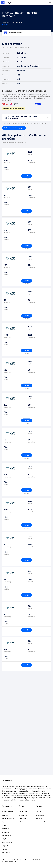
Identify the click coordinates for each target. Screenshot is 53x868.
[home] (7, 3)
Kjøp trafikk (22, 819)
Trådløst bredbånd (8, 819)
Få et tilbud (27, 176)
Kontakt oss (40, 815)
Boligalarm (5, 846)
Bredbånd (5, 815)
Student (4, 849)
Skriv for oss (23, 812)
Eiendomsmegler (7, 842)
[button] (50, 3)
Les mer (27, 179)
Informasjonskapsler (43, 822)
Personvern (40, 819)
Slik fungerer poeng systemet (14, 108)
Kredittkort (5, 829)
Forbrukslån (5, 832)
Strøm (4, 822)
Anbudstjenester (24, 822)
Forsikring (5, 825)
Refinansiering (6, 836)
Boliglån (4, 839)
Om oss (38, 812)
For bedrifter (23, 815)
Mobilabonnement (7, 812)
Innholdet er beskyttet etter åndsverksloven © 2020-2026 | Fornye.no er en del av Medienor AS (25, 861)
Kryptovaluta (6, 853)
